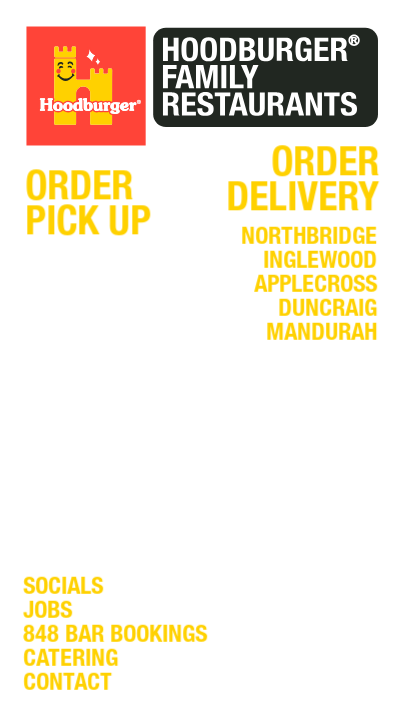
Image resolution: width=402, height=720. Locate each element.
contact (67, 685)
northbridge (309, 239)
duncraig (327, 311)
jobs (47, 613)
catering (70, 661)
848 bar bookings (115, 637)
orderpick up (88, 208)
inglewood (320, 263)
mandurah (321, 335)
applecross (315, 287)
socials (63, 589)
